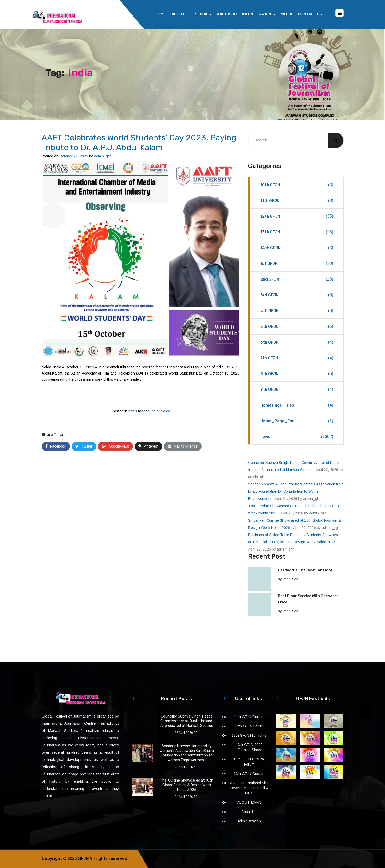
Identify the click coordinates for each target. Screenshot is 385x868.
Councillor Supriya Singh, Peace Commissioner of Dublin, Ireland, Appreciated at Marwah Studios (187, 721)
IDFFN (248, 14)
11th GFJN (297, 201)
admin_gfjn (103, 156)
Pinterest (148, 447)
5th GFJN (297, 327)
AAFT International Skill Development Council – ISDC (249, 788)
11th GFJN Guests (249, 717)
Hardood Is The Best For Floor (305, 571)
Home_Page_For (297, 421)
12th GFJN (297, 217)
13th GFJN (297, 232)
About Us (249, 812)
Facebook (56, 447)
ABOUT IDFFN (249, 803)
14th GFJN (297, 248)
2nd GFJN (297, 280)
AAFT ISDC (227, 14)
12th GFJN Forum (249, 726)
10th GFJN (297, 185)
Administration (249, 821)
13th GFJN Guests (249, 774)
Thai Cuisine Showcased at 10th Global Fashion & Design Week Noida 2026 (187, 785)
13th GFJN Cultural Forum (249, 762)
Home (160, 14)
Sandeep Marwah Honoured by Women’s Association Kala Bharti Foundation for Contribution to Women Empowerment (296, 492)
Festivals (201, 14)
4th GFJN (297, 311)
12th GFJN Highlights (249, 736)
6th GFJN (297, 343)
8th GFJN (297, 374)
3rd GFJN (297, 295)
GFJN (83, 859)
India (155, 411)
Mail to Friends (183, 447)
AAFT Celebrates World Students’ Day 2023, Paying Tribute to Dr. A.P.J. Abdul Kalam (139, 143)
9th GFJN (297, 390)
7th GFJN (297, 358)
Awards (267, 14)
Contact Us (310, 14)
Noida (165, 411)
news (133, 411)
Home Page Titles (297, 405)
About (178, 14)
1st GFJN (297, 264)
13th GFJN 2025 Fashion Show (249, 747)
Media (286, 14)
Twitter (84, 447)
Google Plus (115, 447)
